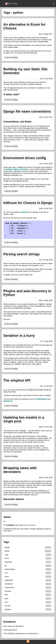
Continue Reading (11, 57)
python (7, 552)
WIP (6, 595)
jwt (6, 566)
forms (7, 559)
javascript (8, 563)
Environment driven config (25, 158)
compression (9, 588)
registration (9, 581)
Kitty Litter (11, 3)
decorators (9, 584)
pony (6, 599)
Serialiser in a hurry (19, 336)
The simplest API (17, 381)
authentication (10, 570)
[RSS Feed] (28, 642)
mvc (6, 603)
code (6, 555)
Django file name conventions (27, 111)
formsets (8, 592)
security (8, 606)
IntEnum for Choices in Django (28, 203)
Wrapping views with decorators (20, 471)
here (11, 634)
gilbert (42, 304)
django (7, 548)
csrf (6, 573)
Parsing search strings (22, 254)
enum (7, 577)
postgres (8, 610)
